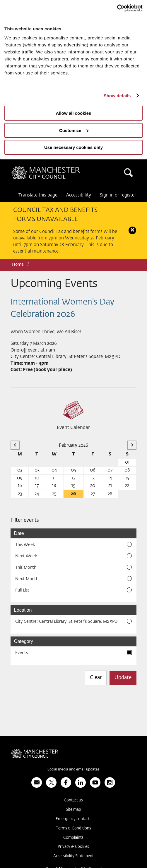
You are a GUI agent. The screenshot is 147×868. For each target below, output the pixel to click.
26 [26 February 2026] (73, 494)
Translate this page (38, 195)
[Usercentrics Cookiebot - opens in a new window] (117, 8)
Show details (117, 96)
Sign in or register (118, 195)
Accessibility (79, 195)
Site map (73, 810)
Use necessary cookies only (73, 147)
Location (23, 610)
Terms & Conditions (73, 828)
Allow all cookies (74, 113)
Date (19, 533)
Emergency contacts (73, 819)
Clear (96, 678)
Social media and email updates (73, 770)
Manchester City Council (46, 174)
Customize (74, 130)
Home (18, 265)
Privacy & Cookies (73, 847)
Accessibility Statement (73, 856)
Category (24, 641)
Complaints (73, 838)
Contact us (73, 800)
